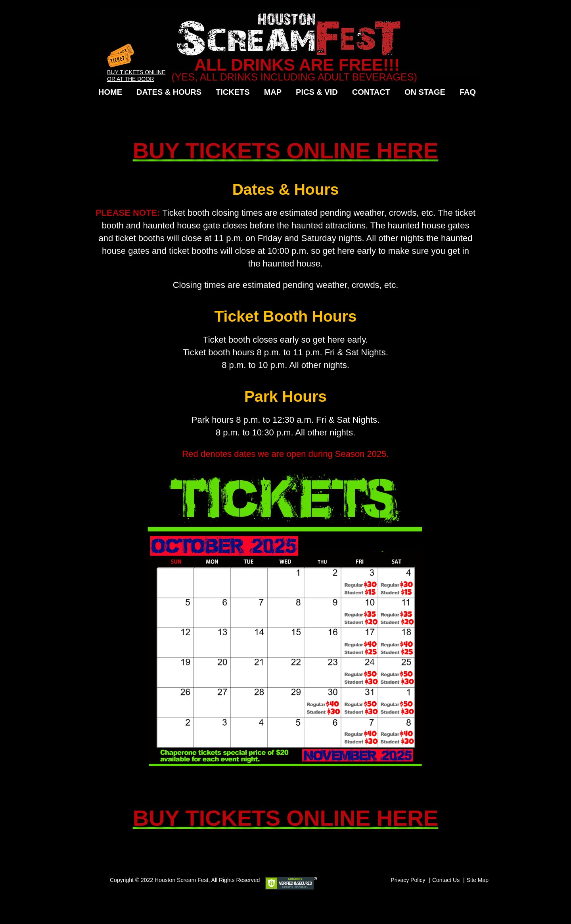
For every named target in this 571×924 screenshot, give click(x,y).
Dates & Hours (169, 92)
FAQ (468, 92)
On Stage (425, 92)
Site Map (478, 880)
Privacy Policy (408, 880)
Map (273, 92)
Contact (371, 92)
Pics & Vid (317, 92)
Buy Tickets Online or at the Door (136, 72)
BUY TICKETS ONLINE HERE (286, 150)
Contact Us (446, 880)
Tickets (233, 92)
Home (110, 92)
